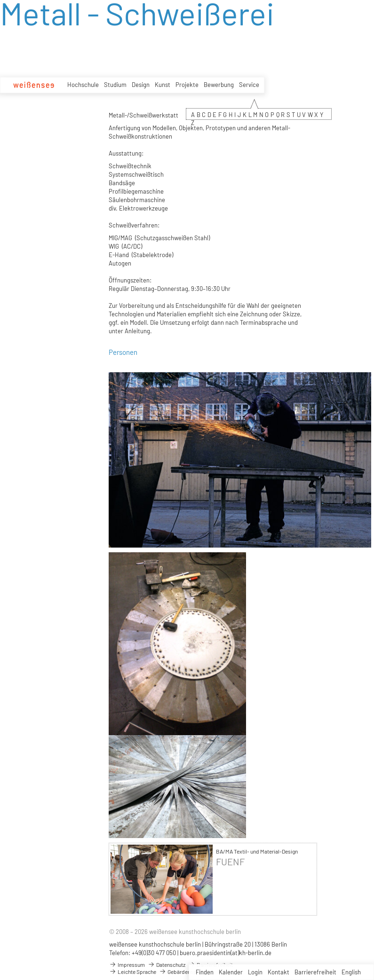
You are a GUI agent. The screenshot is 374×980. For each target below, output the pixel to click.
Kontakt (279, 972)
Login (255, 972)
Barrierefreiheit (315, 972)
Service (249, 85)
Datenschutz (167, 964)
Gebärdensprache (184, 972)
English (351, 972)
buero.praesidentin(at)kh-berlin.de (226, 953)
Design (141, 85)
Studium (115, 85)
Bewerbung (219, 85)
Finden (205, 972)
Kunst (163, 85)
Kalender (231, 972)
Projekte (187, 85)
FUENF (230, 862)
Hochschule (83, 85)
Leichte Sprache (133, 972)
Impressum (127, 964)
